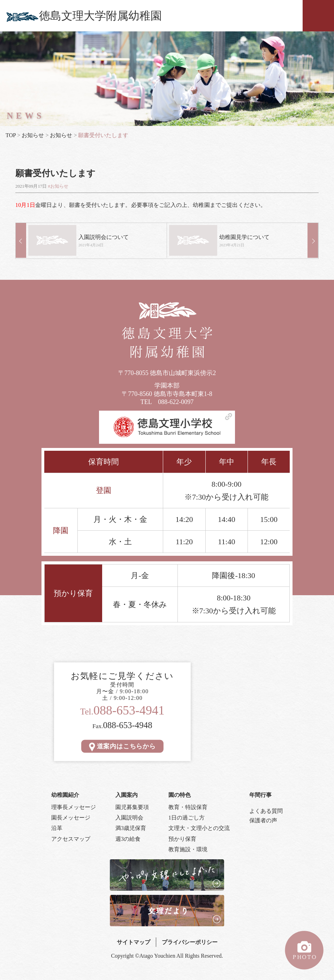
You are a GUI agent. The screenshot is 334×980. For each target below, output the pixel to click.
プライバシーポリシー (190, 941)
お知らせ (33, 135)
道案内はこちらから (122, 746)
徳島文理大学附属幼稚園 (84, 16)
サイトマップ (134, 941)
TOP (11, 135)
